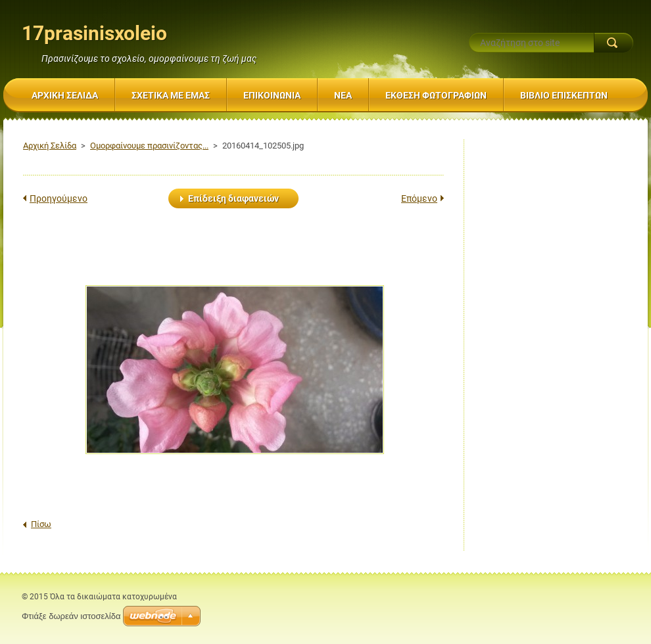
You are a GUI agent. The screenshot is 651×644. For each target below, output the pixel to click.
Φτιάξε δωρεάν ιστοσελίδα (71, 616)
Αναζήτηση (614, 43)
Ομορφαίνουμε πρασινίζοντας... (149, 146)
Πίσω (41, 524)
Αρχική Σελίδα (50, 146)
